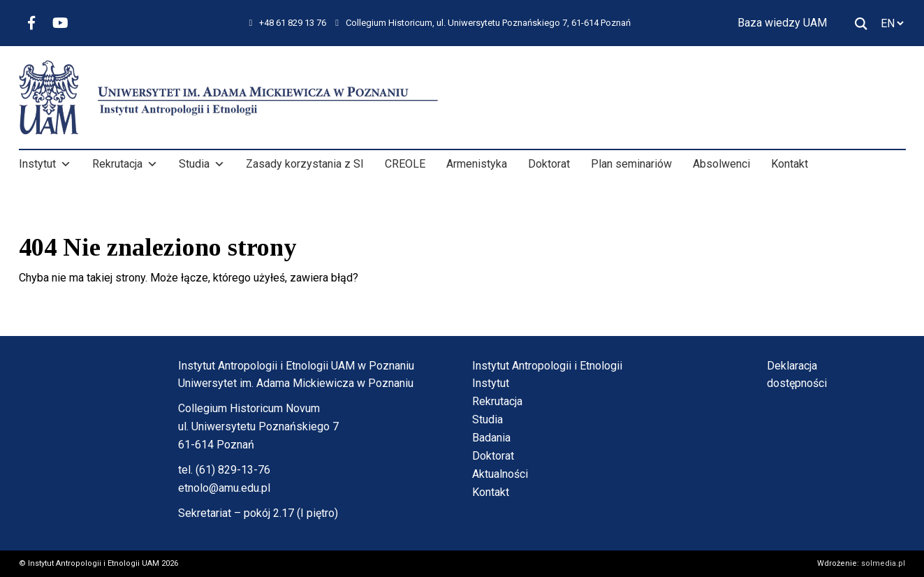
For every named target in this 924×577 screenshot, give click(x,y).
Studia (202, 164)
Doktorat (549, 164)
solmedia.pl (883, 563)
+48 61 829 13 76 (288, 23)
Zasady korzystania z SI (305, 164)
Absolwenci (721, 164)
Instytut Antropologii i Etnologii (547, 366)
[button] (66, 164)
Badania (491, 438)
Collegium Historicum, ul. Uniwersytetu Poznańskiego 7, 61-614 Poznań (483, 23)
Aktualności (500, 474)
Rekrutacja (125, 164)
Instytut (45, 164)
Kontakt (790, 164)
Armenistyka (477, 164)
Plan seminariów (631, 164)
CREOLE (405, 164)
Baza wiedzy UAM (782, 23)
